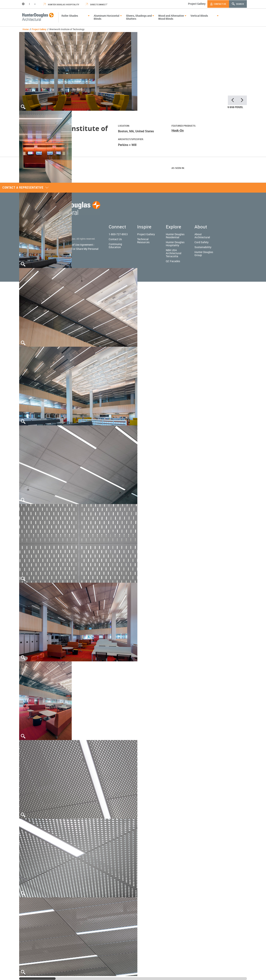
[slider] (37, 979)
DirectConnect (97, 4)
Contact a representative (26, 187)
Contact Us (218, 4)
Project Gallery (197, 4)
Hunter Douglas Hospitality (61, 4)
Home (26, 29)
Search (238, 4)
